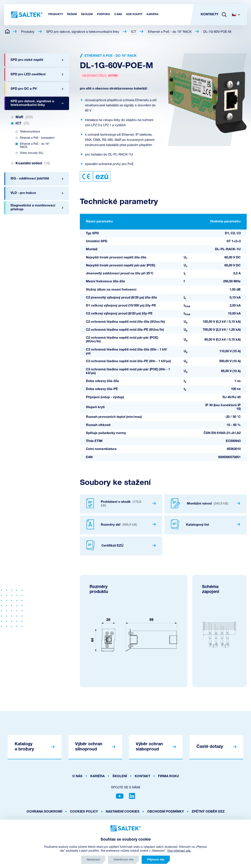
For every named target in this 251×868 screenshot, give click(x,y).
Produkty (28, 32)
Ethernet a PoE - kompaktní (37, 138)
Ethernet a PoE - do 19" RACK (170, 32)
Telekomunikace (30, 132)
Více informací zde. (179, 851)
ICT (134, 32)
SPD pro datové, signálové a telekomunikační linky (83, 32)
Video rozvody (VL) (32, 153)
